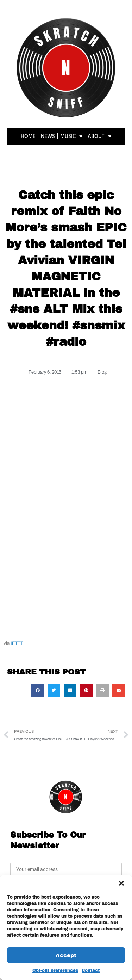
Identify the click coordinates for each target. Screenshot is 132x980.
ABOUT (99, 136)
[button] (121, 883)
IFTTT (17, 643)
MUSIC (71, 136)
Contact (91, 970)
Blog (102, 372)
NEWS (48, 136)
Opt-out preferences (55, 970)
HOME (28, 136)
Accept (66, 955)
